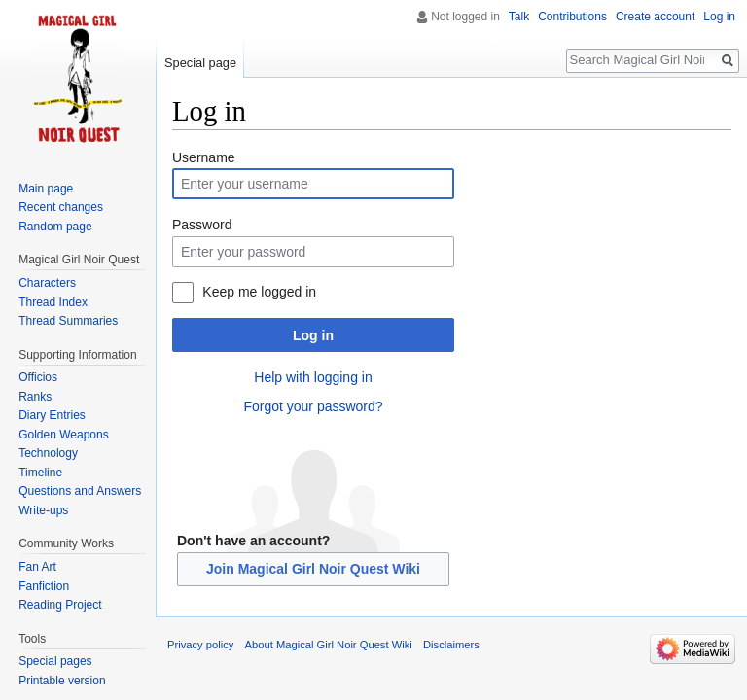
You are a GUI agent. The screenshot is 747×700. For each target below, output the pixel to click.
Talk (519, 17)
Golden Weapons (64, 435)
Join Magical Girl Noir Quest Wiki (313, 569)
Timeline (40, 472)
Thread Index (53, 302)
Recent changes (61, 207)
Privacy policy (200, 645)
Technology (48, 453)
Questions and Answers (80, 491)
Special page (200, 63)
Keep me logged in (259, 292)
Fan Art (37, 567)
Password (202, 225)
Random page (55, 227)
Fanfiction (44, 586)
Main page (46, 189)
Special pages (55, 661)
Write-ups (43, 510)
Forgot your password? (313, 406)
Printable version (62, 681)
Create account (655, 17)
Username (204, 157)
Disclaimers (451, 645)
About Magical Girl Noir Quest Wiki (329, 645)
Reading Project (60, 605)
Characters (47, 283)
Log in (313, 335)
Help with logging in (313, 377)
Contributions (572, 17)
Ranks (35, 397)
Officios (38, 377)
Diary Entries (52, 415)
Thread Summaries (68, 321)
